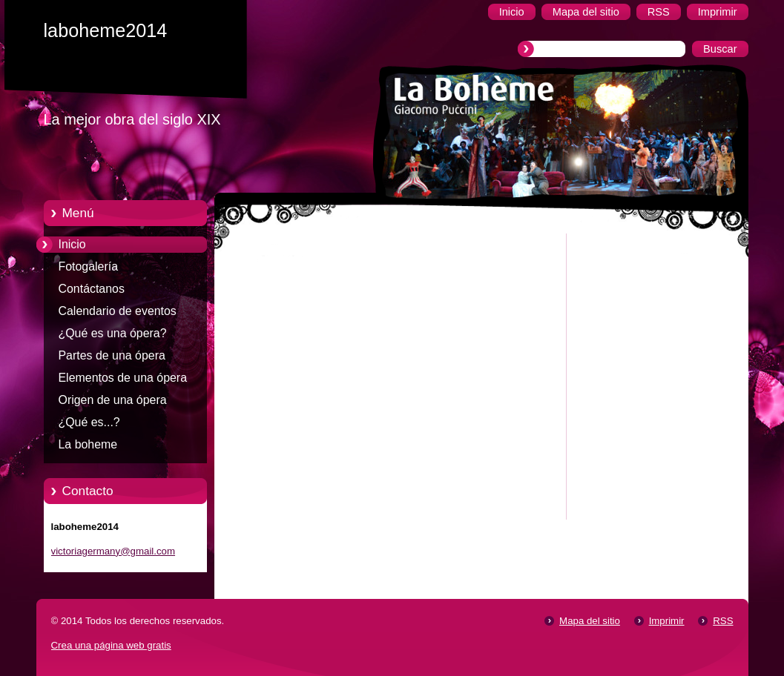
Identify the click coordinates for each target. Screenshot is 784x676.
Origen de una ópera (113, 400)
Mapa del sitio (590, 621)
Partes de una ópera (112, 355)
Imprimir (667, 621)
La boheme (88, 444)
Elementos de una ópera (123, 378)
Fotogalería (89, 266)
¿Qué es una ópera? (113, 333)
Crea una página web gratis (111, 645)
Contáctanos (92, 289)
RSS (723, 621)
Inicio (72, 244)
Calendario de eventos (118, 311)
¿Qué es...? (89, 422)
